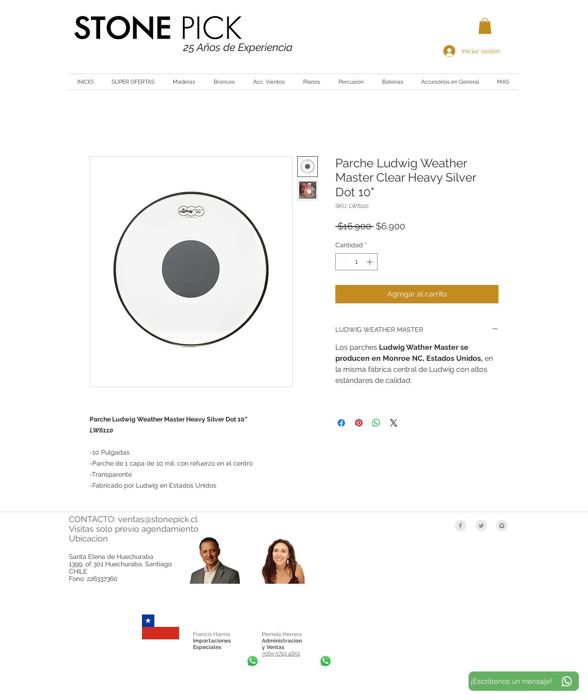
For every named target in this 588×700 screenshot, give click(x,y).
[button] (485, 26)
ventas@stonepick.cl (158, 519)
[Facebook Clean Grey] (461, 526)
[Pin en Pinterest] (359, 423)
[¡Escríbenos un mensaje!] (524, 681)
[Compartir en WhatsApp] (376, 423)
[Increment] (370, 262)
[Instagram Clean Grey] (502, 526)
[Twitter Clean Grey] (481, 526)
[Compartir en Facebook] (341, 423)
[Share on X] (394, 423)
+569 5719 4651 (281, 654)
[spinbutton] (356, 262)
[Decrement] (342, 262)
